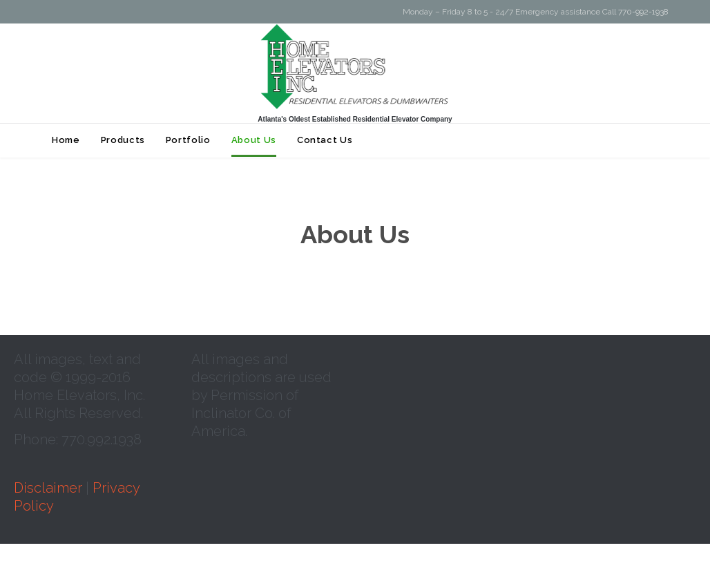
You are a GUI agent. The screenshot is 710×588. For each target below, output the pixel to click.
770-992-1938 (643, 12)
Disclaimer (48, 488)
